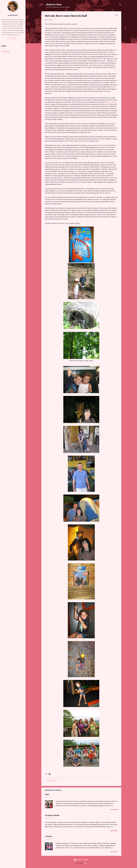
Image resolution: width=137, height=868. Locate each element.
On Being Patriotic (52, 815)
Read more (114, 810)
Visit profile (13, 38)
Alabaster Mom (53, 4)
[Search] (120, 5)
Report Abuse (6, 51)
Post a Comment (52, 781)
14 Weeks (48, 836)
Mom (47, 794)
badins (85, 863)
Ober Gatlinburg (112, 102)
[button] (117, 15)
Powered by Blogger (81, 860)
